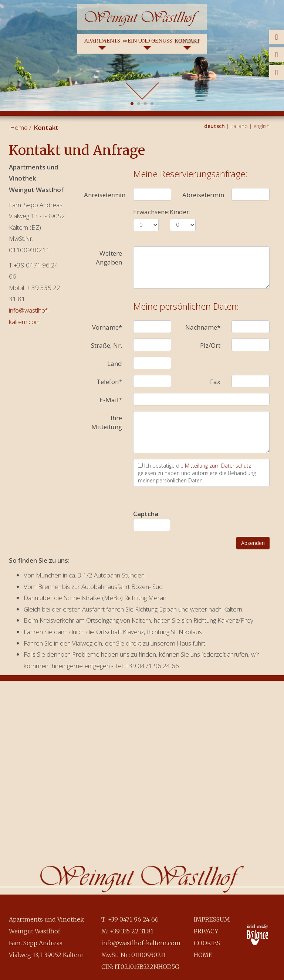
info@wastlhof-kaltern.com (141, 943)
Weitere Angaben (109, 258)
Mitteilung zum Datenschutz (218, 466)
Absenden (253, 543)
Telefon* (109, 382)
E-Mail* (111, 400)
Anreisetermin (105, 195)
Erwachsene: (151, 212)
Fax (215, 382)
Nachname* (203, 327)
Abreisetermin (203, 195)
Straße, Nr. (106, 345)
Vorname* (107, 327)
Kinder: (180, 212)
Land (115, 363)
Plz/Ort (210, 345)
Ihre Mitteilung (107, 422)
